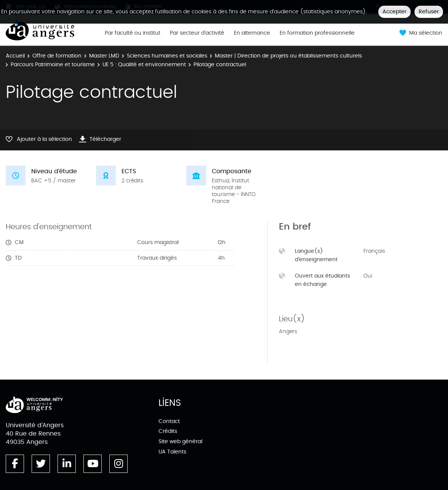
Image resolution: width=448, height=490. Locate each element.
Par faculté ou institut (133, 33)
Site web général (180, 441)
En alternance (252, 33)
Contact (169, 421)
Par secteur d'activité (197, 33)
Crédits (168, 431)
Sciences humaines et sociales (167, 56)
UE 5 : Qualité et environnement (144, 65)
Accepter (394, 12)
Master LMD (104, 56)
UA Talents (172, 452)
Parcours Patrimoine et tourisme (53, 65)
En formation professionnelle (317, 33)
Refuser (429, 12)
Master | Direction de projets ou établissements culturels (288, 56)
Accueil (15, 56)
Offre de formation (57, 56)
